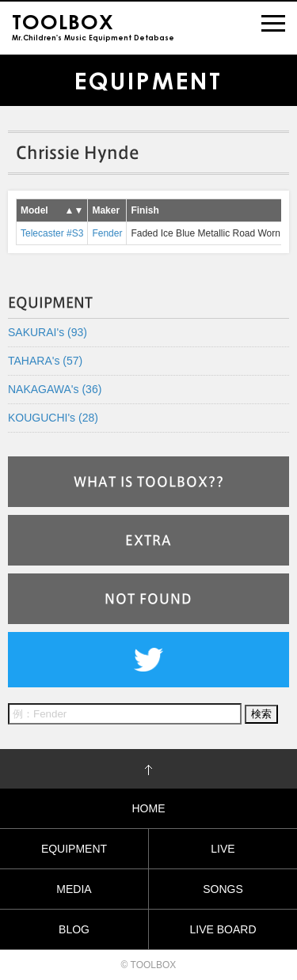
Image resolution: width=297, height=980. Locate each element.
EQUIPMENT (74, 849)
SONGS (223, 889)
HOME (149, 808)
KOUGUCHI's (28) (53, 418)
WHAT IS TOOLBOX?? (149, 482)
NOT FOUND (148, 599)
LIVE (223, 849)
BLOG (74, 929)
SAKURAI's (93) (48, 332)
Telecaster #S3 (52, 233)
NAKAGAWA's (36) (55, 389)
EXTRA (148, 540)
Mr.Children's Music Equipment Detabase (93, 26)
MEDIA (74, 889)
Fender (107, 233)
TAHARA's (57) (45, 361)
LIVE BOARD (223, 929)
